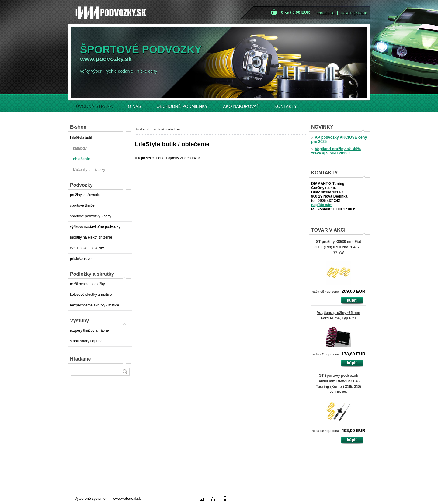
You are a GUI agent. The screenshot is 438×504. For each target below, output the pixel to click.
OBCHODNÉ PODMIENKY (182, 106)
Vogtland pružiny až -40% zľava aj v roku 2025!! (336, 151)
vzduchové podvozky (87, 248)
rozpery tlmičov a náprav (90, 330)
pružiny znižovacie (85, 195)
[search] (125, 372)
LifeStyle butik (81, 138)
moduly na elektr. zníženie (91, 237)
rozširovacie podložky (87, 284)
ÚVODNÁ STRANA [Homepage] (94, 106)
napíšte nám (322, 205)
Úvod (138, 129)
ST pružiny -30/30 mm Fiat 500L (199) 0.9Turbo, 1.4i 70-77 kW (339, 247)
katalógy (80, 148)
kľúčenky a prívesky (89, 170)
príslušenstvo (81, 259)
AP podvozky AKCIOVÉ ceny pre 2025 (339, 140)
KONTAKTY (286, 106)
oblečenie (81, 159)
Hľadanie (80, 359)
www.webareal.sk (127, 499)
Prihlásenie (325, 13)
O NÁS (135, 106)
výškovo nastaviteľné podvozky (95, 227)
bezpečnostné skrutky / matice (94, 305)
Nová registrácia (354, 13)
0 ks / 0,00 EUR (295, 12)
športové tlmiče (82, 205)
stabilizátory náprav (86, 341)
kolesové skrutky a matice (91, 295)
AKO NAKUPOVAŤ (241, 106)
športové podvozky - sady (91, 216)
